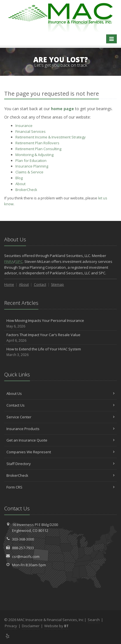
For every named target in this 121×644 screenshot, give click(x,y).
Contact (40, 285)
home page (62, 109)
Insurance (24, 126)
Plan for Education (31, 161)
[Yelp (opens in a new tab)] (8, 636)
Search (94, 620)
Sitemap (57, 285)
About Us (61, 393)
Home (9, 285)
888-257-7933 (23, 548)
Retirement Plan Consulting (38, 149)
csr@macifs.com (26, 556)
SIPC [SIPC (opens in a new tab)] (19, 261)
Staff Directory (61, 464)
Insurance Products (61, 429)
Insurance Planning (32, 166)
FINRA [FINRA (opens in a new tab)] (9, 261)
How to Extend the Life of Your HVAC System (61, 352)
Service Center (61, 417)
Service (29, 172)
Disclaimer (31, 626)
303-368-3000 (23, 539)
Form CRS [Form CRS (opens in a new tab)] (61, 487)
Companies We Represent (61, 452)
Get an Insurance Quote (61, 440)
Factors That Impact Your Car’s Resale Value (61, 338)
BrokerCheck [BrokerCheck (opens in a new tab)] (26, 190)
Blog (19, 178)
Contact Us (61, 405)
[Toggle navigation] (111, 39)
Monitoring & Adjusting (34, 155)
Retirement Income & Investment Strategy (51, 137)
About (20, 184)
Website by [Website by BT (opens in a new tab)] (56, 626)
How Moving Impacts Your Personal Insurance (61, 323)
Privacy (11, 626)
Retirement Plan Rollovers (37, 143)
